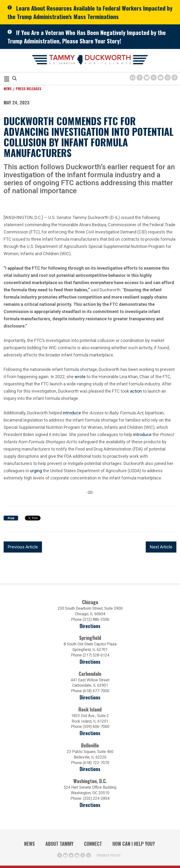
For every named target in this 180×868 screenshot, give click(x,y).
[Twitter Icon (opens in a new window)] (154, 78)
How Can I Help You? (134, 844)
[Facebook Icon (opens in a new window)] (140, 78)
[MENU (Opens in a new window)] (7, 80)
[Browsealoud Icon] (133, 78)
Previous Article (23, 547)
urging (36, 471)
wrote (80, 377)
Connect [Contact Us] (93, 844)
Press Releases (28, 89)
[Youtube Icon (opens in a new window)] (161, 78)
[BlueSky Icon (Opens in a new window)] (147, 78)
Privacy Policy (109, 855)
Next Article (161, 547)
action (136, 391)
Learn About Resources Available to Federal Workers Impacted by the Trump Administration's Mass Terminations (90, 12)
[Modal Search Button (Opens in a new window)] (14, 79)
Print (11, 518)
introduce (72, 413)
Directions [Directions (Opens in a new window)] (90, 769)
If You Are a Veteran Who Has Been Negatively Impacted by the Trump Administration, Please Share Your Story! (87, 37)
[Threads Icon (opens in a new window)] (175, 78)
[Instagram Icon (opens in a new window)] (168, 78)
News (8, 89)
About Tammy (59, 844)
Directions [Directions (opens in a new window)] (90, 626)
